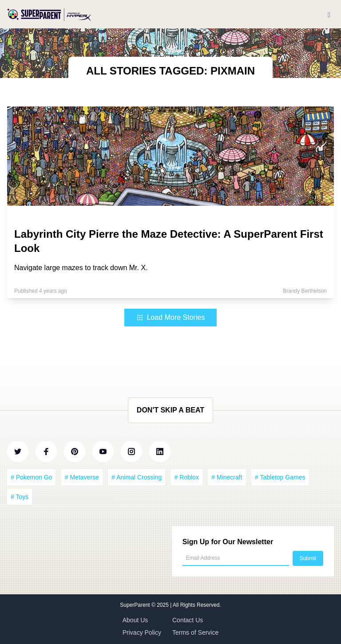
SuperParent (136, 605)
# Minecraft (227, 477)
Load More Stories (171, 317)
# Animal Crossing (137, 477)
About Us (135, 620)
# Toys (20, 497)
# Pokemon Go (31, 477)
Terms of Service (195, 632)
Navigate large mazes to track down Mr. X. (81, 268)
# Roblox (187, 477)
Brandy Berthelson (305, 291)
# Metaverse (82, 477)
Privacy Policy (142, 632)
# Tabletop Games (280, 477)
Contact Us (188, 620)
